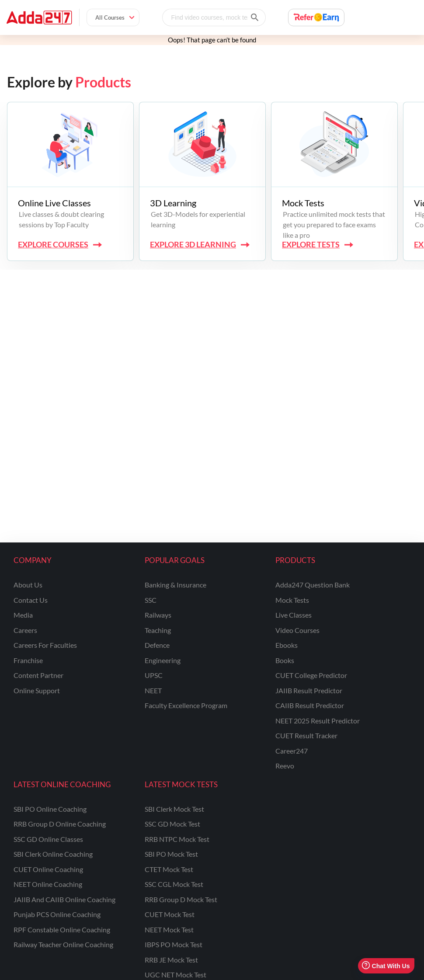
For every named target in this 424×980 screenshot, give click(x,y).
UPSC (154, 675)
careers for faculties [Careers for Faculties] (45, 645)
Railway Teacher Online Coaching (63, 944)
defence (157, 645)
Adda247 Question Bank (313, 585)
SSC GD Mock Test (172, 824)
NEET (153, 690)
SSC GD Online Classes (48, 839)
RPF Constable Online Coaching (62, 930)
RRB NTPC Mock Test (177, 839)
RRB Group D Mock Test (181, 899)
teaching (158, 630)
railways (158, 615)
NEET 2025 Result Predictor (318, 721)
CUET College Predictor (311, 675)
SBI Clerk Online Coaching (53, 854)
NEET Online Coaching (48, 884)
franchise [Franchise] (28, 660)
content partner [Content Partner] (38, 675)
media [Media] (23, 615)
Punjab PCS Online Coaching (57, 914)
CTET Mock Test (169, 869)
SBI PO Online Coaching (50, 809)
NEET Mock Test (169, 930)
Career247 (292, 751)
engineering (163, 660)
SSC (151, 600)
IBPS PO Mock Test (174, 944)
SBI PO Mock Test (171, 854)
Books (285, 660)
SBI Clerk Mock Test (174, 809)
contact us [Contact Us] (31, 600)
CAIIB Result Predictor (310, 705)
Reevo (285, 766)
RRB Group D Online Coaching (60, 824)
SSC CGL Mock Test (174, 884)
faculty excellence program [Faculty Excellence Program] (186, 705)
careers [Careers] (25, 630)
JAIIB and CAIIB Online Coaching (64, 899)
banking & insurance (176, 585)
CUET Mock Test (170, 914)
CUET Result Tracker (306, 735)
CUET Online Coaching (48, 869)
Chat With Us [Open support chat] (386, 966)
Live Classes (294, 615)
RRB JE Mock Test (171, 960)
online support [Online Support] (37, 690)
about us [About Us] (28, 585)
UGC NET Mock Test (176, 975)
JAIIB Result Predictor (309, 690)
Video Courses (297, 630)
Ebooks (287, 645)
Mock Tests (292, 600)
